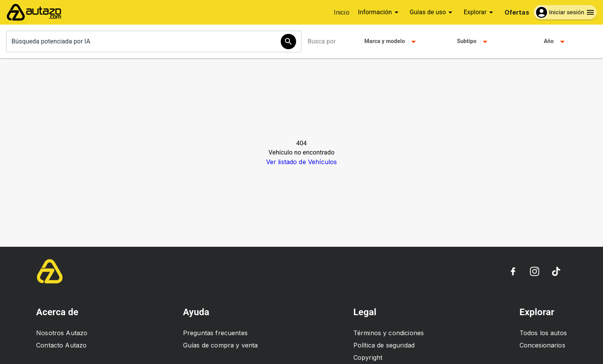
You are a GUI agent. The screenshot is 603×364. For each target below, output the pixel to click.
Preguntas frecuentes (215, 333)
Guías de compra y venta (220, 345)
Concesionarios (542, 345)
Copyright (368, 357)
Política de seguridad (384, 345)
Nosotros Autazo (62, 333)
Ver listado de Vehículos (302, 162)
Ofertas (517, 12)
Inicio (342, 12)
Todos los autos (543, 333)
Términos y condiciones (389, 333)
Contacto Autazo (61, 345)
